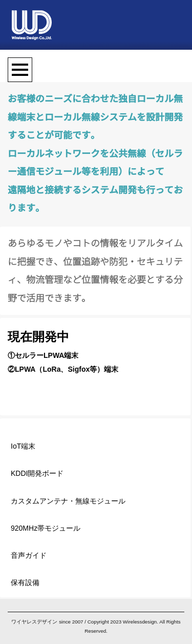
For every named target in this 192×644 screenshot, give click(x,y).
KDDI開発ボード (37, 473)
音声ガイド (29, 555)
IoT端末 (23, 446)
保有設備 (25, 582)
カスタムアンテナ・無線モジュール (68, 501)
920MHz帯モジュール (46, 528)
